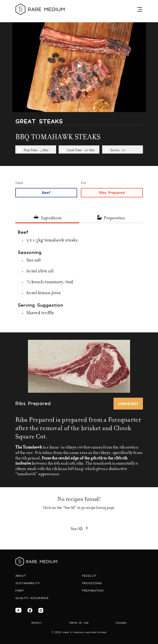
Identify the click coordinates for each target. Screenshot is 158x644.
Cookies (121, 623)
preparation (93, 590)
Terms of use (79, 623)
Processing (92, 583)
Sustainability (28, 583)
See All (79, 528)
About (21, 576)
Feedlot (89, 576)
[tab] (47, 218)
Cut (84, 182)
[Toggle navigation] (140, 9)
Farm (19, 590)
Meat (19, 182)
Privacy (37, 623)
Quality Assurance (32, 598)
